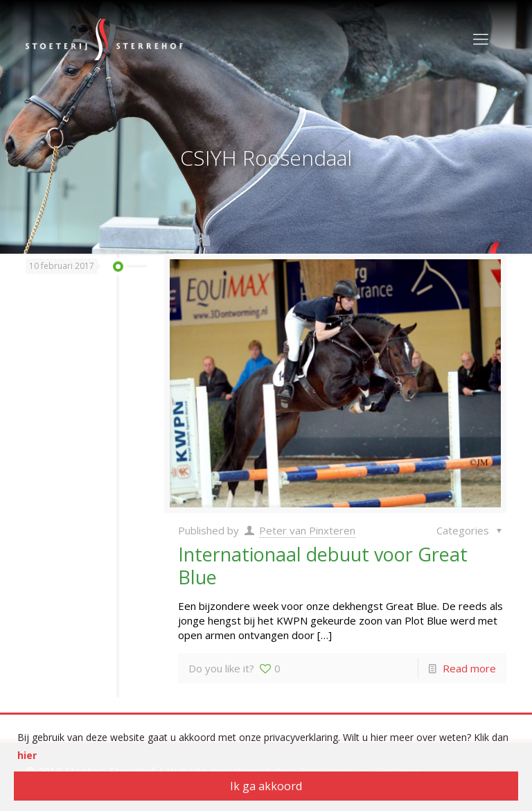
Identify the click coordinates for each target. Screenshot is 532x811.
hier (27, 755)
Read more (469, 668)
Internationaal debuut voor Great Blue (323, 565)
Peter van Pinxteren (307, 530)
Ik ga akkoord (266, 786)
